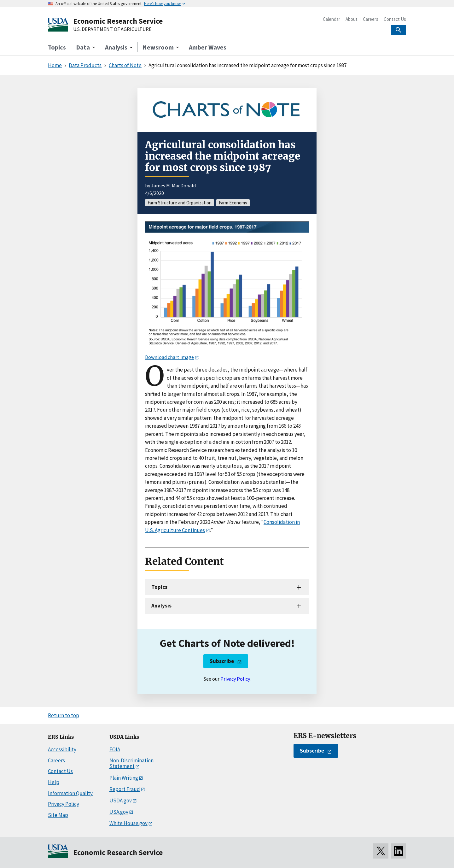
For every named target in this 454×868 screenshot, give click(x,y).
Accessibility (62, 749)
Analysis (161, 606)
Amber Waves (208, 47)
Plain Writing (124, 778)
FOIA (115, 749)
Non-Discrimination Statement (131, 763)
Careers (371, 19)
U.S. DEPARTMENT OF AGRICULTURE (112, 29)
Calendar (332, 19)
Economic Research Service (118, 21)
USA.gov (119, 812)
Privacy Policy (235, 679)
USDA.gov (121, 801)
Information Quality (70, 793)
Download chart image (169, 357)
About (352, 19)
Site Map (58, 815)
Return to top (64, 715)
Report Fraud (125, 789)
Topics (57, 47)
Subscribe (222, 661)
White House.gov (128, 823)
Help (54, 782)
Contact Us (395, 19)
